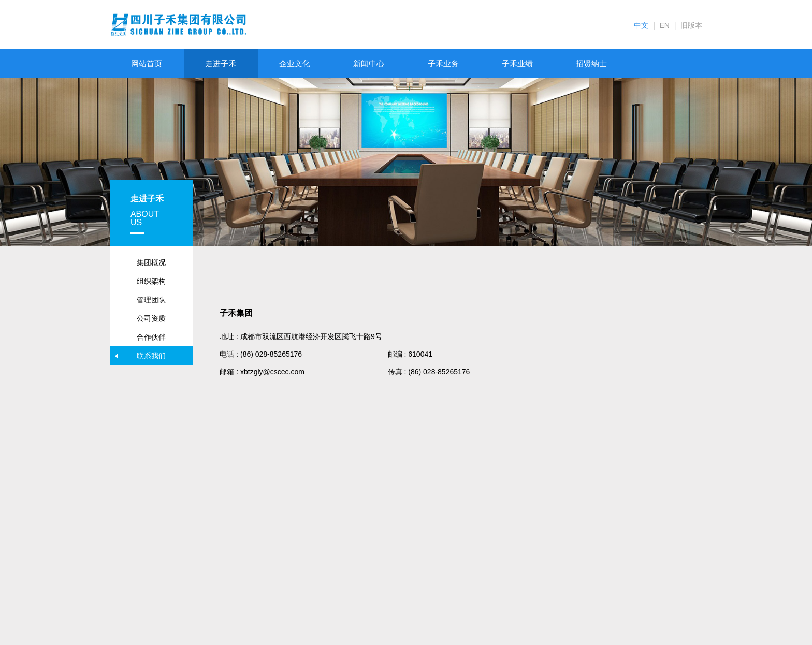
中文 (641, 25)
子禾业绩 (517, 63)
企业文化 (295, 63)
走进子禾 (221, 63)
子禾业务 (443, 63)
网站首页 (147, 63)
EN (664, 25)
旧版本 (691, 25)
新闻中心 (369, 63)
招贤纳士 (591, 63)
